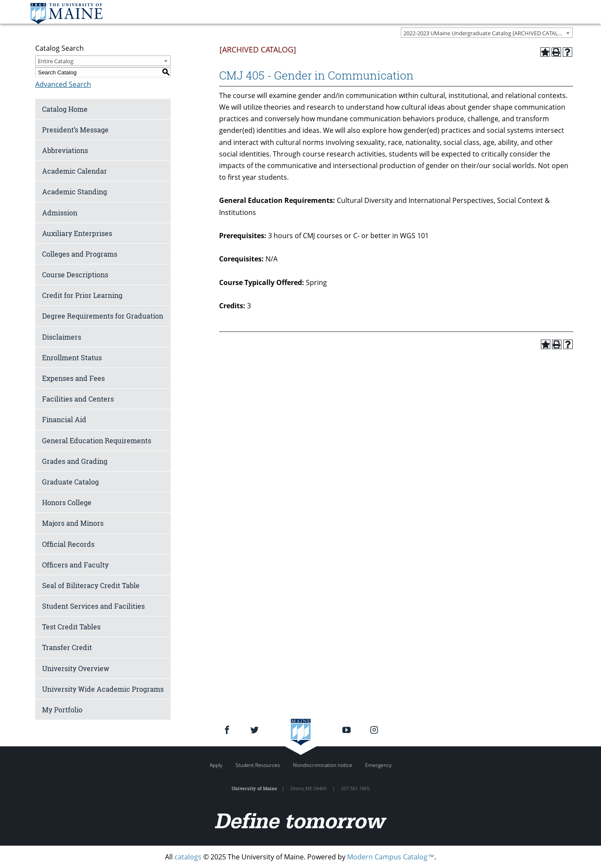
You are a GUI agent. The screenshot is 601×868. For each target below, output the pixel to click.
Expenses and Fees (73, 378)
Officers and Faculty (75, 565)
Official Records (68, 544)
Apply (216, 765)
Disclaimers (62, 337)
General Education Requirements (97, 440)
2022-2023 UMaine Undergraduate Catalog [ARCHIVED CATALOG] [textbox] (486, 33)
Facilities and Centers (78, 399)
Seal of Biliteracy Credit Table (91, 585)
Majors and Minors (73, 523)
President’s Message (75, 130)
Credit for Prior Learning (82, 295)
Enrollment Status (72, 357)
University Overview (76, 668)
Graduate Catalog (70, 482)
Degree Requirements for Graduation (103, 316)
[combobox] (487, 33)
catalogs (188, 857)
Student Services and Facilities (93, 606)
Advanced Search (63, 84)
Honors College (67, 502)
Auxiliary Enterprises (77, 233)
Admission (60, 213)
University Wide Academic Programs (103, 689)
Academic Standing (75, 192)
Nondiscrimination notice (323, 765)
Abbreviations (65, 150)
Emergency (378, 765)
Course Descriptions (75, 275)
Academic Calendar (75, 171)
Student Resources (258, 765)
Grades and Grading (75, 461)
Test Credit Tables (71, 627)
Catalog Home (65, 109)
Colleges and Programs (80, 254)
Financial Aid (64, 419)
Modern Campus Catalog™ (391, 857)
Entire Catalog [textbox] (56, 61)
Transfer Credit (67, 647)
